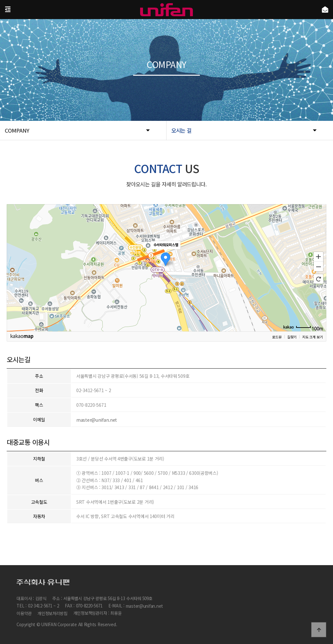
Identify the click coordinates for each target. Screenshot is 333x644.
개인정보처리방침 (52, 613)
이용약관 (24, 613)
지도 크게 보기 (312, 337)
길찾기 (292, 337)
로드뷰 (277, 337)
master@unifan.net (97, 420)
